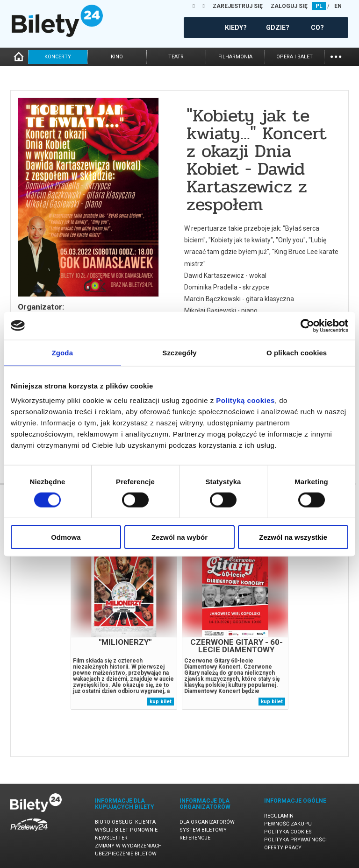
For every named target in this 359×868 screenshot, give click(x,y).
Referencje (195, 838)
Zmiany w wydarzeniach (128, 846)
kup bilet (161, 702)
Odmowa (66, 537)
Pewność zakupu (288, 824)
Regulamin (279, 816)
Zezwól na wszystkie (293, 537)
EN (338, 6)
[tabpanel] (124, 626)
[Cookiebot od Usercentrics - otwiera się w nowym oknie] (307, 325)
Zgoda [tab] (63, 352)
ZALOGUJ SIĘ (289, 6)
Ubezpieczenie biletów (126, 854)
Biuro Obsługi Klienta (125, 822)
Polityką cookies (245, 400)
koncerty (58, 57)
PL (319, 6)
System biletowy (203, 830)
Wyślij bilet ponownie (126, 830)
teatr (176, 57)
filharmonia (235, 57)
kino (117, 57)
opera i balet (294, 57)
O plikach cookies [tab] (297, 352)
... (336, 56)
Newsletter (111, 838)
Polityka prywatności (295, 840)
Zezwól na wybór (179, 537)
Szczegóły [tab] (179, 352)
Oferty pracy (283, 848)
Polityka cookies (288, 832)
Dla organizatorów (207, 822)
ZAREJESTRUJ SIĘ (238, 6)
